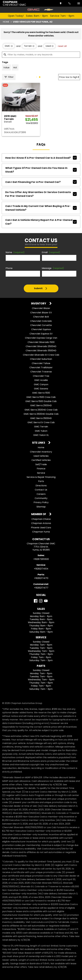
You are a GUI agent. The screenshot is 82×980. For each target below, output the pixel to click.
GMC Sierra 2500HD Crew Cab (41, 410)
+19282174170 (41, 578)
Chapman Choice (41, 519)
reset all (62, 46)
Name (15, 252)
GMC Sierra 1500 (41, 393)
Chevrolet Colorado (41, 321)
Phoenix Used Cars (41, 528)
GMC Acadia (41, 380)
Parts (41, 481)
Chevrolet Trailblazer (41, 367)
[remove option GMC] (9, 46)
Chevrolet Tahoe (41, 363)
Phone (9, 268)
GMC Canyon (41, 384)
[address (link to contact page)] (61, 3)
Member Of (39, 514)
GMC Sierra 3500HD (41, 418)
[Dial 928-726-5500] (70, 3)
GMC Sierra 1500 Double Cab (41, 401)
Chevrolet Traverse (41, 372)
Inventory (39, 304)
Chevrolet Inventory (41, 452)
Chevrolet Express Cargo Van (41, 338)
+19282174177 (41, 588)
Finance (41, 469)
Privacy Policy (41, 502)
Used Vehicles (41, 456)
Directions (41, 486)
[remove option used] (50, 46)
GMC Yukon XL (41, 435)
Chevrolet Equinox (41, 329)
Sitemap (41, 507)
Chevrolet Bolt (41, 317)
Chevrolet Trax (41, 376)
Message (53, 268)
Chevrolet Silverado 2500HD (41, 346)
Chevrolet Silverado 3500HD (41, 351)
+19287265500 (41, 559)
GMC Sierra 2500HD (41, 405)
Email (51, 252)
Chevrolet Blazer (41, 308)
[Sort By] (69, 77)
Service (41, 473)
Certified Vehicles (41, 460)
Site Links (39, 443)
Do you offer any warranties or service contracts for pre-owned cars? (41, 194)
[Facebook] (36, 601)
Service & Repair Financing (41, 477)
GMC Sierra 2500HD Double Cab (41, 414)
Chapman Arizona (41, 523)
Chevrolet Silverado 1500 (41, 342)
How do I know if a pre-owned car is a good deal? (41, 158)
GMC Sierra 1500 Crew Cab (41, 397)
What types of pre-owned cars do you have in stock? (41, 170)
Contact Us (41, 490)
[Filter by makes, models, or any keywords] (41, 55)
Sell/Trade (41, 464)
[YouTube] (46, 601)
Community (41, 498)
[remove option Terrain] (29, 46)
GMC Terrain (41, 427)
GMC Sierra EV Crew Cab (41, 422)
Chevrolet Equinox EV (41, 334)
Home (6, 22)
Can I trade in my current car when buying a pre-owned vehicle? (41, 208)
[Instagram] (41, 601)
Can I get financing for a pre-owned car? (41, 182)
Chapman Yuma (41, 532)
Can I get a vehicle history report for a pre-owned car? (41, 222)
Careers (41, 494)
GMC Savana (41, 389)
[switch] (79, 3)
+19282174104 (41, 569)
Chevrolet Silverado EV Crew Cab (41, 355)
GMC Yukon (41, 431)
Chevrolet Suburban (41, 359)
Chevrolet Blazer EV (41, 313)
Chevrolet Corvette (41, 325)
